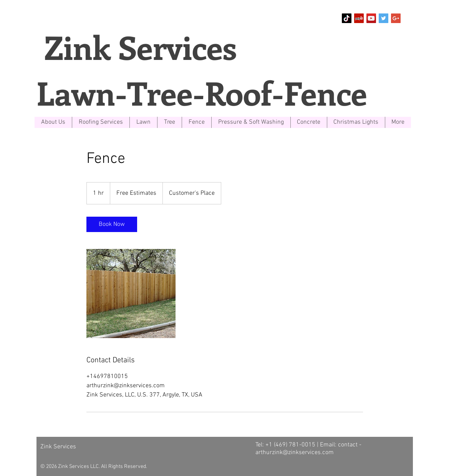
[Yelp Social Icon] (359, 18)
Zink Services (137, 47)
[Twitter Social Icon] (384, 18)
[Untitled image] (131, 294)
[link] (112, 224)
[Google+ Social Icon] (396, 18)
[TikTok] (347, 18)
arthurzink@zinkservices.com (295, 453)
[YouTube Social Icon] (371, 18)
